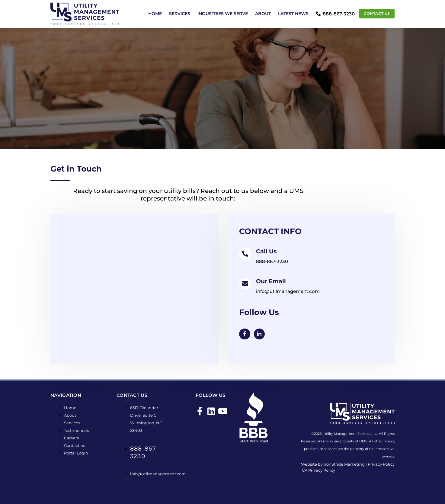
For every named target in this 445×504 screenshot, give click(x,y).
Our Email (272, 281)
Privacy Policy (381, 464)
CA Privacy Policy (319, 470)
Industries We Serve (223, 14)
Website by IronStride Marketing (333, 464)
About (263, 14)
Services (180, 14)
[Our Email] (245, 284)
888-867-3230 (272, 261)
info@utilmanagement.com (288, 291)
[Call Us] (245, 254)
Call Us (267, 251)
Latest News (293, 14)
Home (155, 14)
